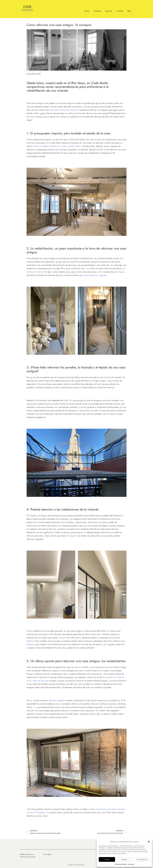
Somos (87, 11)
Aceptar (107, 859)
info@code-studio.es (27, 854)
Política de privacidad (121, 864)
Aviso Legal (131, 864)
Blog (129, 11)
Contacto (120, 11)
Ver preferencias (142, 859)
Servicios (109, 11)
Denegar (124, 859)
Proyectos (97, 11)
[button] (149, 842)
